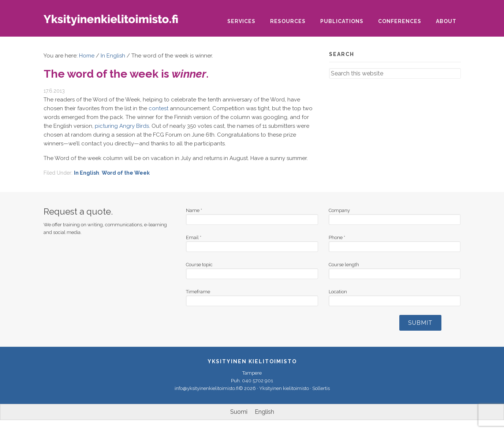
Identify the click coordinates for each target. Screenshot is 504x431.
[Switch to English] (264, 412)
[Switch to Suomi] (239, 412)
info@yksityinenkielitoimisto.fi (207, 388)
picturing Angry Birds (122, 126)
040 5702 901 (257, 381)
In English (87, 173)
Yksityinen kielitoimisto (117, 23)
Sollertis (321, 388)
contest (158, 108)
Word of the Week (126, 173)
